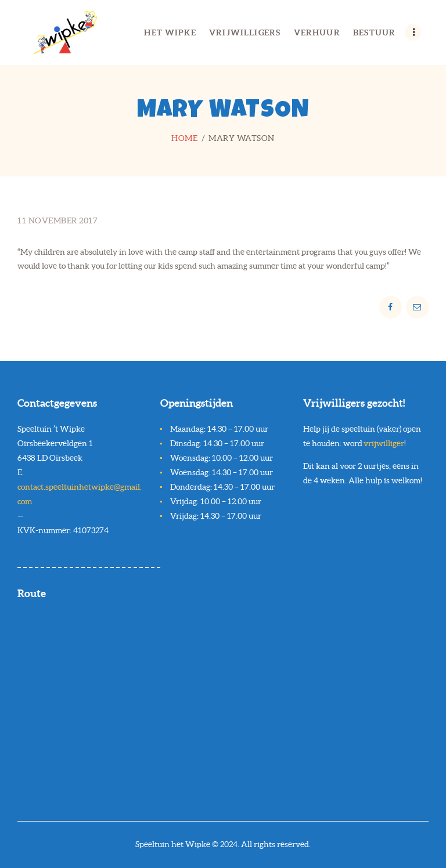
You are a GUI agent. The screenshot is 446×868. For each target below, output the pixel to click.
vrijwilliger (384, 443)
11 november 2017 (57, 220)
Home (184, 138)
